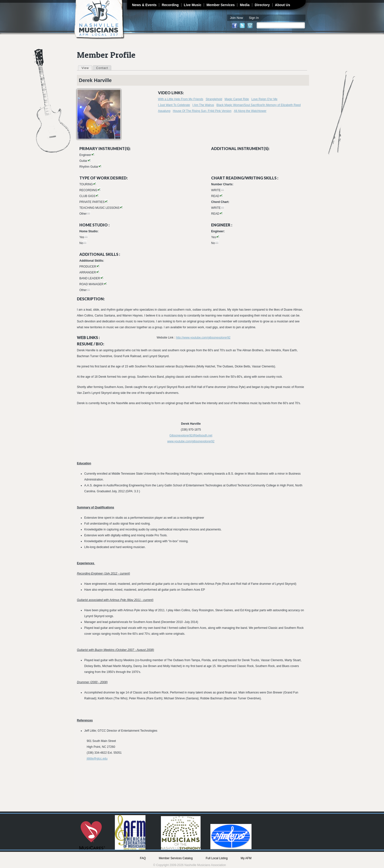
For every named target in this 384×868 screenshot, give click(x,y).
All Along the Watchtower (250, 111)
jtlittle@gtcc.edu (97, 759)
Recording (170, 5)
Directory (262, 5)
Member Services (221, 5)
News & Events (144, 5)
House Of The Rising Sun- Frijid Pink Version (202, 111)
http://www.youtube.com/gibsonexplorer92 (203, 338)
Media (245, 5)
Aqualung (164, 111)
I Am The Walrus (203, 105)
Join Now (236, 18)
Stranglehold (214, 99)
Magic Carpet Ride (237, 99)
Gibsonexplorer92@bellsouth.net (191, 435)
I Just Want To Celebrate (174, 105)
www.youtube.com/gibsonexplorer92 (191, 441)
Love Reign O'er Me (264, 99)
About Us (283, 5)
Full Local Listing (217, 858)
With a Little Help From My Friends (181, 99)
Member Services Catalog (176, 858)
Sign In (254, 18)
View (87, 68)
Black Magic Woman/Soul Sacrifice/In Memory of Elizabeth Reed (259, 105)
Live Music (193, 5)
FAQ (143, 858)
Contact (102, 68)
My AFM (246, 858)
